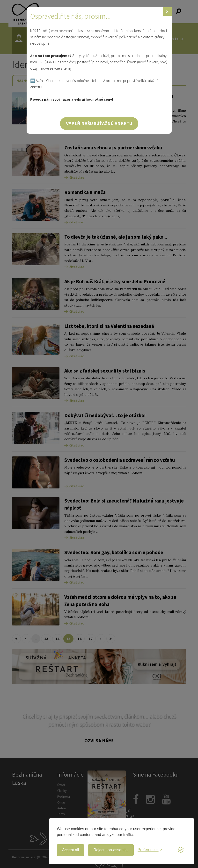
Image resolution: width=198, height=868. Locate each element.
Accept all (70, 850)
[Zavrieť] (167, 12)
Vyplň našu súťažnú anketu (99, 123)
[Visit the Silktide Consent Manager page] (181, 850)
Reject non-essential (111, 850)
